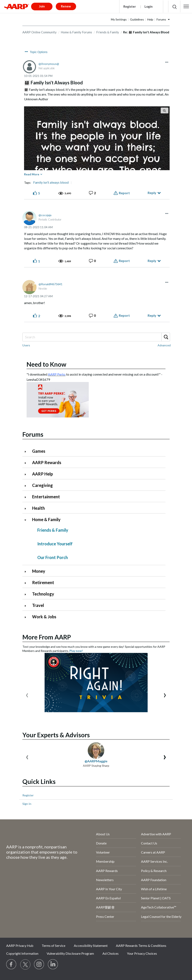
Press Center (105, 916)
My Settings (119, 19)
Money (39, 571)
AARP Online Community (39, 32)
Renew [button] (66, 6)
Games (39, 451)
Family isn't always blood (51, 182)
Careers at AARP (153, 852)
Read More (32, 174)
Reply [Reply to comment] (152, 261)
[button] (186, 6)
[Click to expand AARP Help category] (27, 474)
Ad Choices (111, 953)
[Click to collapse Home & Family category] (27, 520)
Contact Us (149, 843)
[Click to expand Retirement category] (27, 583)
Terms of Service (53, 945)
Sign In (27, 804)
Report (124, 193)
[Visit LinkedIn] (53, 964)
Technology (43, 594)
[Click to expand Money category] (27, 572)
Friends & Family (108, 32)
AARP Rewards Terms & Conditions (141, 945)
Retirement (43, 582)
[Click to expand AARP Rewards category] (27, 463)
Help (150, 19)
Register (130, 6)
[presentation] (27, 694)
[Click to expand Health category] (27, 509)
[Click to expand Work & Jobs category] (27, 617)
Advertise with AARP (156, 834)
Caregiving (43, 485)
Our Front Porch (53, 557)
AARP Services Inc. (154, 861)
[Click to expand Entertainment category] (27, 497)
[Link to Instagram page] (39, 964)
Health (38, 508)
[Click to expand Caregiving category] (27, 486)
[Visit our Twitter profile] (25, 964)
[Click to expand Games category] (27, 452)
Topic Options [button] (39, 52)
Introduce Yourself (55, 544)
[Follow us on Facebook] (11, 964)
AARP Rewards (47, 462)
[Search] (96, 337)
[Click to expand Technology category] (27, 594)
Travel (38, 605)
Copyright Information (22, 953)
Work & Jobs (44, 617)
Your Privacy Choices (142, 953)
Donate (101, 843)
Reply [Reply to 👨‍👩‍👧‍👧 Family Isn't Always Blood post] (152, 193)
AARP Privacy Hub (20, 945)
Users (26, 345)
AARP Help (43, 474)
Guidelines (137, 19)
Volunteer (103, 852)
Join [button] (42, 6)
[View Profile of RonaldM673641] (50, 284)
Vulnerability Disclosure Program (70, 953)
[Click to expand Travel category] (27, 606)
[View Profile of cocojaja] (45, 215)
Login (149, 6)
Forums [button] (161, 19)
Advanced (164, 345)
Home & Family (46, 519)
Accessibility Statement (91, 945)
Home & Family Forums (76, 32)
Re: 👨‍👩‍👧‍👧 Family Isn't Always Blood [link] (146, 32)
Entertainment (46, 497)
